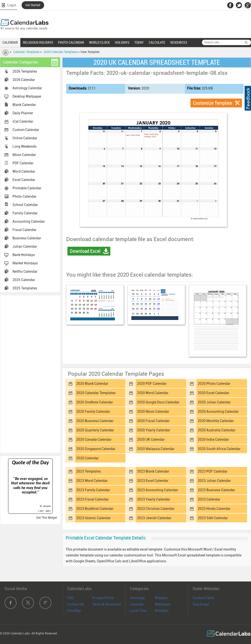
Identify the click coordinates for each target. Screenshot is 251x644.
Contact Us (76, 604)
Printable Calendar (27, 188)
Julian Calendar (25, 246)
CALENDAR (10, 42)
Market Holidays (25, 263)
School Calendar (25, 205)
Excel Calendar (24, 180)
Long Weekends (25, 146)
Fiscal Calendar (25, 230)
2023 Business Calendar (216, 490)
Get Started (33, 5)
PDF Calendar (23, 163)
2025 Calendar (24, 280)
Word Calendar (24, 171)
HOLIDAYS (122, 42)
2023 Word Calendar (92, 481)
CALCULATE (157, 42)
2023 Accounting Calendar (157, 490)
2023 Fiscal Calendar (93, 499)
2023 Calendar (209, 499)
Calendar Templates (26, 52)
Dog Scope (201, 604)
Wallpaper (163, 604)
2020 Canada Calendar (94, 439)
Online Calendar (25, 138)
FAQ (70, 598)
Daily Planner (23, 113)
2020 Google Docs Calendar (158, 402)
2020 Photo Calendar (214, 384)
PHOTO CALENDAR (71, 42)
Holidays (162, 611)
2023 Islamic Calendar (94, 518)
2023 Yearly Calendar (154, 499)
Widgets (161, 598)
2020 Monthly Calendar (216, 421)
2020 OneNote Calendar (95, 402)
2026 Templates (25, 71)
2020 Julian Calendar (214, 402)
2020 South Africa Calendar (219, 449)
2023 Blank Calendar (153, 471)
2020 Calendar (88, 458)
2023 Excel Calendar (153, 481)
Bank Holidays (24, 255)
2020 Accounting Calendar (218, 412)
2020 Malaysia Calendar (156, 449)
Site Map (74, 611)
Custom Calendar (26, 130)
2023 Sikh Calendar (213, 518)
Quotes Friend (203, 598)
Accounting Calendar (29, 221)
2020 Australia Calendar (217, 430)
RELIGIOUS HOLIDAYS (38, 42)
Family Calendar (25, 213)
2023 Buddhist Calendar (95, 509)
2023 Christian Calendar (156, 509)
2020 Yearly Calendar (154, 430)
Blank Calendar (24, 105)
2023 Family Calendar (93, 490)
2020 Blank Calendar (92, 384)
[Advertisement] (30, 374)
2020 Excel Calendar (213, 393)
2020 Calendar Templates (61, 52)
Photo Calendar (25, 196)
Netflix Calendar (25, 271)
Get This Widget (47, 518)
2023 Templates (88, 471)
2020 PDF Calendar (152, 384)
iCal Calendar (23, 121)
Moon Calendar (24, 155)
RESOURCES (179, 42)
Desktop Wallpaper (27, 96)
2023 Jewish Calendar (154, 518)
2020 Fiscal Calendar (153, 421)
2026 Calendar (24, 80)
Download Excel (85, 251)
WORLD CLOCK (100, 42)
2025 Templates (25, 288)
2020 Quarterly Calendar (95, 430)
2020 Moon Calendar (153, 412)
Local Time (138, 611)
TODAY (139, 42)
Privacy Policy (103, 598)
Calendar (137, 604)
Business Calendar (27, 238)
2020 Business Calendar (95, 421)
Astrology (137, 598)
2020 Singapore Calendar (96, 449)
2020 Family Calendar (93, 412)
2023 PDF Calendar (213, 471)
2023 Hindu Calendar (214, 509)
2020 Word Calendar (153, 393)
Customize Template (213, 103)
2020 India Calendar (213, 439)
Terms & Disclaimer (107, 604)
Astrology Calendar (27, 88)
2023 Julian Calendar (214, 481)
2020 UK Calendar (151, 439)
